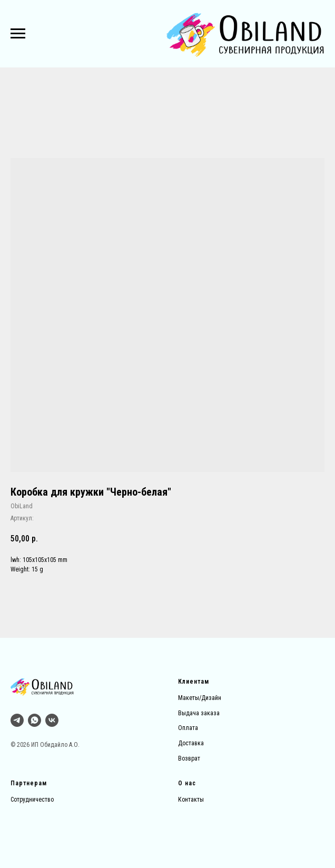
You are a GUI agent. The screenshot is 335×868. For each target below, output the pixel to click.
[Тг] (17, 720)
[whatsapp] (35, 720)
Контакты (191, 800)
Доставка (191, 743)
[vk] (52, 720)
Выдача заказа (199, 713)
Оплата (188, 728)
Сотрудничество (32, 800)
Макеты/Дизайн (200, 698)
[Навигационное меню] (18, 34)
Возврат (189, 758)
